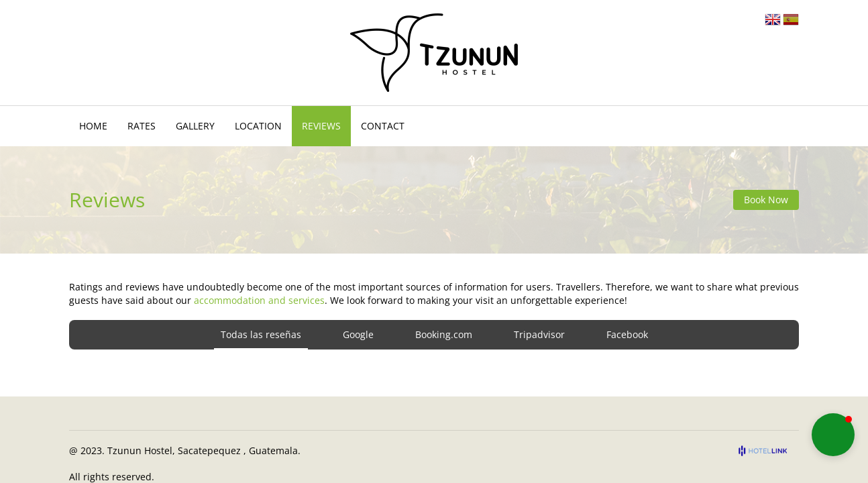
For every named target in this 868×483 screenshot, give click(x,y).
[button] (833, 435)
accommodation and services (259, 300)
